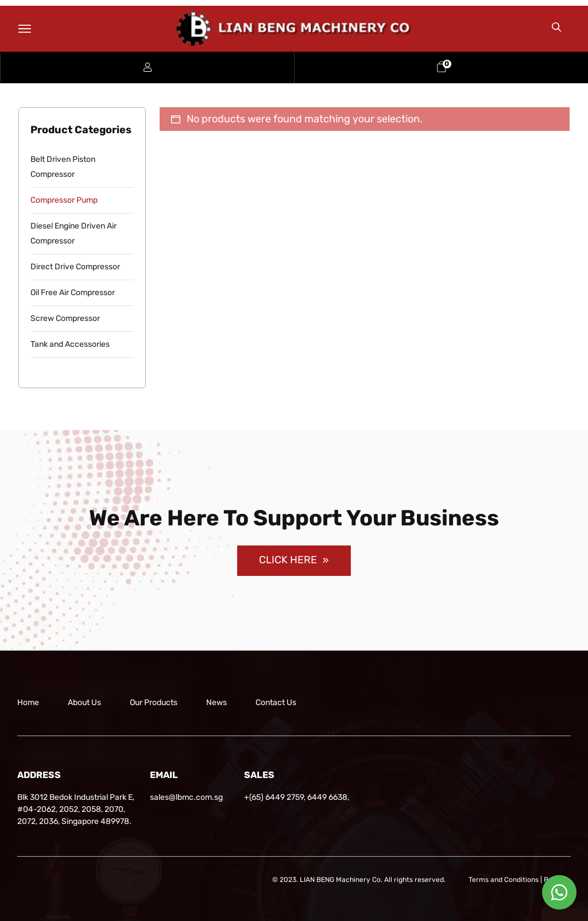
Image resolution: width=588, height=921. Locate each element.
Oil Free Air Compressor (73, 293)
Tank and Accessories (70, 344)
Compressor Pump (64, 200)
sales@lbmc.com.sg (186, 797)
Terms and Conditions (504, 880)
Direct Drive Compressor (75, 267)
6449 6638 (327, 797)
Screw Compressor (65, 318)
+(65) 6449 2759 (274, 797)
